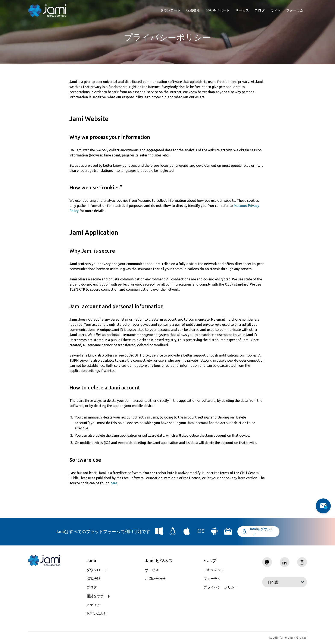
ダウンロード (170, 10)
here (114, 483)
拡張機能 (193, 10)
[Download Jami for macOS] (187, 533)
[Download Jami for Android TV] (228, 533)
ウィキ (276, 10)
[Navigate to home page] (47, 11)
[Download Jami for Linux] (173, 533)
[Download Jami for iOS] (201, 533)
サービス (242, 10)
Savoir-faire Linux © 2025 (288, 638)
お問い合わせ (97, 613)
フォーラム (295, 10)
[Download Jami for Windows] (159, 533)
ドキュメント (214, 570)
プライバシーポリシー (221, 587)
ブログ (260, 10)
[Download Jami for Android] (214, 533)
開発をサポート (218, 10)
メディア (93, 605)
